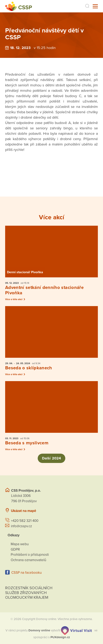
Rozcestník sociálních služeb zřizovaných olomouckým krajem (29, 593)
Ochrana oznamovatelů (28, 560)
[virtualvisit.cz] (76, 630)
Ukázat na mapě (23, 511)
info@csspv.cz (21, 526)
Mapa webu (20, 544)
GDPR (15, 549)
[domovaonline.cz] (39, 630)
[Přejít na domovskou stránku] (19, 6)
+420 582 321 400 (25, 521)
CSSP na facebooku (26, 573)
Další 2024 (51, 458)
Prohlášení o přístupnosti (30, 555)
